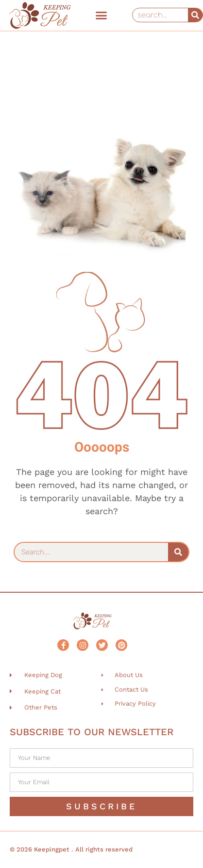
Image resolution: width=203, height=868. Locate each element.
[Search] (195, 15)
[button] (101, 15)
